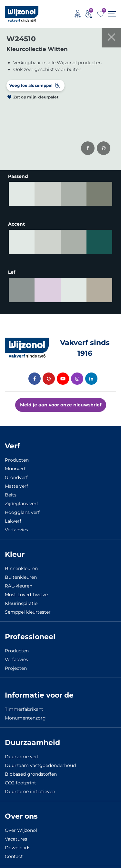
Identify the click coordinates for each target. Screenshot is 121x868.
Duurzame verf (22, 752)
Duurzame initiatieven (30, 787)
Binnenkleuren (21, 564)
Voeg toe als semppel (31, 85)
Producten (17, 455)
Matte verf (16, 482)
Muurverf (15, 464)
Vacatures (16, 834)
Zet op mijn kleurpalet (36, 97)
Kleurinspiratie (21, 599)
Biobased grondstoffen (31, 770)
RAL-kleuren (19, 581)
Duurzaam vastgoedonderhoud (40, 761)
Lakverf (13, 516)
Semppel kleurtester (28, 608)
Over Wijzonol (21, 826)
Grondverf (16, 473)
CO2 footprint (20, 778)
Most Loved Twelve (26, 590)
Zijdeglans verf (21, 499)
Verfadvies (16, 525)
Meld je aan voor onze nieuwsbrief (61, 400)
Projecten (16, 664)
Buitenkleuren (21, 573)
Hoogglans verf (22, 508)
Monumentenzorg (25, 713)
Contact (14, 852)
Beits (11, 490)
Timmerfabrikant (24, 705)
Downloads (18, 843)
